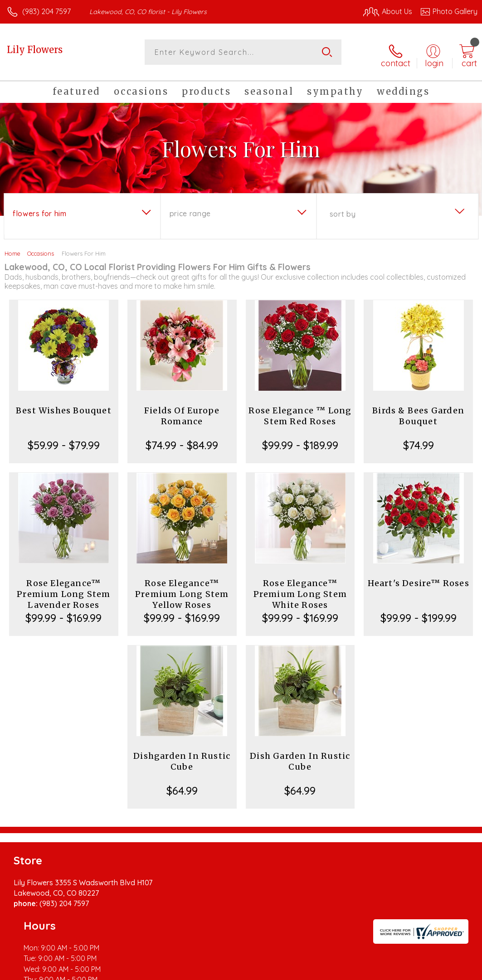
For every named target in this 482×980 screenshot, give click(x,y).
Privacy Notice (323, 970)
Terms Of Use (270, 970)
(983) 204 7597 (46, 11)
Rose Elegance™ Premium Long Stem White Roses (300, 589)
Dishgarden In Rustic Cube (182, 756)
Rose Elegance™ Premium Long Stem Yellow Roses (182, 589)
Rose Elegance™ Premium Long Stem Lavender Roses (63, 589)
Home (12, 248)
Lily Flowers (35, 50)
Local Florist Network (388, 970)
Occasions (41, 248)
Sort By (343, 209)
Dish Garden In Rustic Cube (300, 756)
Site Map (444, 970)
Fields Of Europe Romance (182, 411)
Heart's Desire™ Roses (419, 578)
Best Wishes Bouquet (64, 405)
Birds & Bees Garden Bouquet (418, 411)
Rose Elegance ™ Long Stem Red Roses (300, 411)
